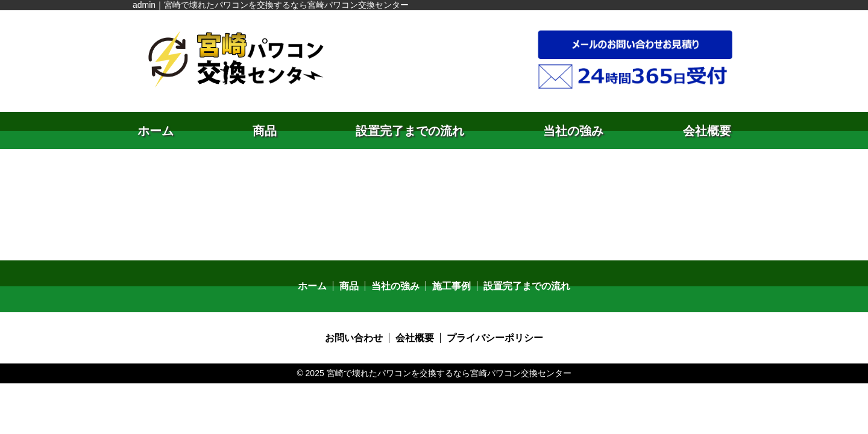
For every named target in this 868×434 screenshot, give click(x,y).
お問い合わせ (354, 338)
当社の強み (573, 131)
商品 (265, 131)
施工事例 (451, 286)
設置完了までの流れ (410, 131)
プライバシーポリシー (495, 338)
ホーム (156, 131)
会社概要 (707, 131)
